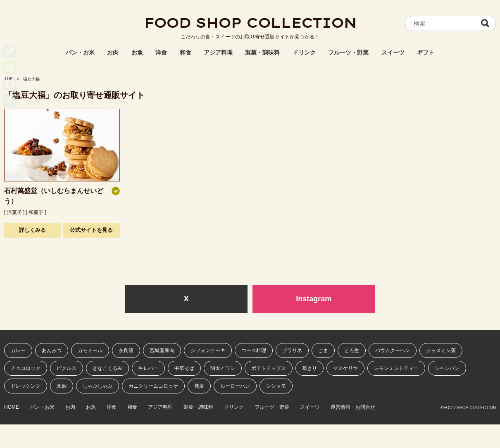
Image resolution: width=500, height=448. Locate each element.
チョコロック (26, 368)
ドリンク (304, 52)
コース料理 (254, 350)
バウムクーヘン (393, 350)
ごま (323, 350)
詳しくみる (32, 230)
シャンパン (447, 368)
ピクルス (67, 368)
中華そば (184, 368)
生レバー (148, 368)
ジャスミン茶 (441, 350)
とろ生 (352, 350)
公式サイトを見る (91, 230)
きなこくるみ (107, 368)
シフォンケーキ (208, 350)
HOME (12, 407)
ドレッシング (26, 386)
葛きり (310, 368)
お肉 (113, 52)
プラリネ (292, 350)
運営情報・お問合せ (353, 407)
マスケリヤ (345, 368)
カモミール (90, 350)
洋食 (161, 52)
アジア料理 (218, 52)
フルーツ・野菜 (348, 52)
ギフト (426, 52)
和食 (186, 52)
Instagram (314, 299)
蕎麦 (199, 386)
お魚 (137, 52)
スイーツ (393, 52)
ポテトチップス (269, 368)
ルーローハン (235, 386)
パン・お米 (80, 52)
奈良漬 (126, 350)
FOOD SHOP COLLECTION (250, 23)
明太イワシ (223, 368)
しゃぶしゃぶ (98, 386)
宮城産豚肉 (162, 350)
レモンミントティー (396, 368)
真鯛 (62, 386)
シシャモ (276, 386)
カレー (18, 350)
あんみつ (52, 350)
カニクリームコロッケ (153, 386)
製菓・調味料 (262, 52)
